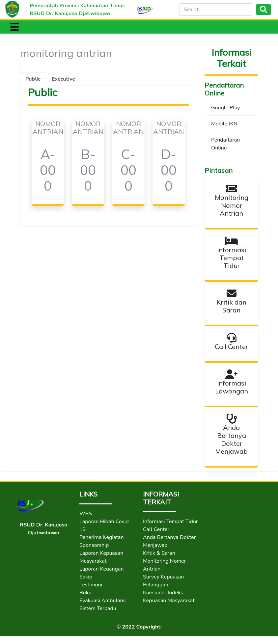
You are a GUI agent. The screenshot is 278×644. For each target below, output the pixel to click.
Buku (85, 593)
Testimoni (91, 585)
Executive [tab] (63, 79)
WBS (86, 514)
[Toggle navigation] (14, 27)
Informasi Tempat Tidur (170, 522)
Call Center (156, 529)
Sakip (86, 577)
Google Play (226, 108)
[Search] (216, 10)
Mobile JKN (224, 124)
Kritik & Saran (159, 553)
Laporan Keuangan (102, 569)
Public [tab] (33, 79)
